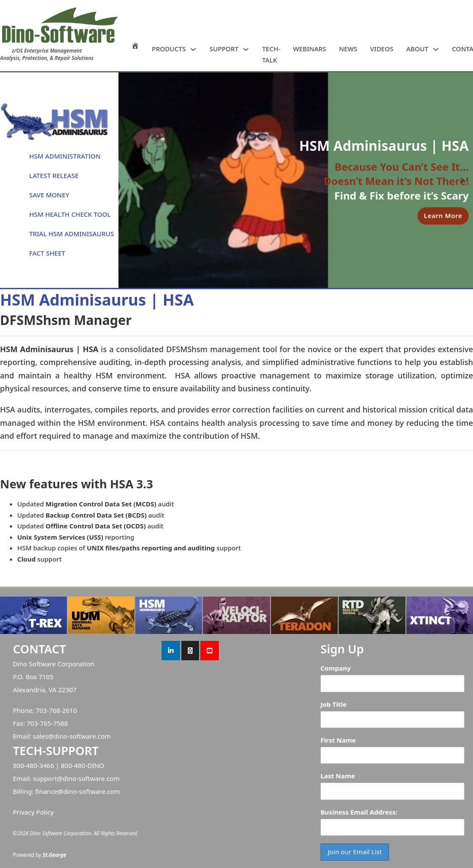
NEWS (348, 49)
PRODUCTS (169, 49)
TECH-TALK (271, 54)
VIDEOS (382, 49)
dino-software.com (82, 736)
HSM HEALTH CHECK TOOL (70, 214)
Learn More (443, 215)
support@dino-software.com (76, 778)
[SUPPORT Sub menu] (246, 49)
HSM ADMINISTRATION (65, 156)
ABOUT (417, 49)
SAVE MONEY (49, 195)
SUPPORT (224, 49)
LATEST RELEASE (54, 175)
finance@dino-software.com (78, 791)
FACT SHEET (47, 253)
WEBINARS (310, 49)
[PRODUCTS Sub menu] (193, 49)
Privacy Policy (33, 812)
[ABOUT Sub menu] (436, 49)
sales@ (43, 736)
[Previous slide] (129, 180)
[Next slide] (462, 180)
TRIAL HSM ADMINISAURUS (72, 234)
